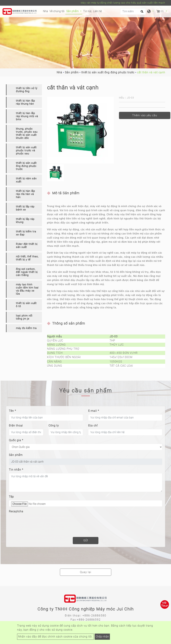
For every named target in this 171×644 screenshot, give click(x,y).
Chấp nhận (102, 637)
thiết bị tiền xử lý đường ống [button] (27, 90)
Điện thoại (16, 426)
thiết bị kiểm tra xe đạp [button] (26, 233)
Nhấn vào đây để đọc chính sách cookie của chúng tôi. (55, 637)
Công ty (54, 426)
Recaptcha (16, 511)
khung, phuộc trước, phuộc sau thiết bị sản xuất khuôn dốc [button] (27, 133)
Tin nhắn (16, 470)
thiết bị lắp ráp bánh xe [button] (25, 208)
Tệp (11, 497)
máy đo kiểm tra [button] (26, 328)
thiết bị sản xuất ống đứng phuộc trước (108, 72)
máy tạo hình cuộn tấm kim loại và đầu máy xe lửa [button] (27, 289)
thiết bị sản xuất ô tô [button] (26, 305)
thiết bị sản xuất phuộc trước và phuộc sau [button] (26, 150)
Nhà (46, 11)
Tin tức (87, 11)
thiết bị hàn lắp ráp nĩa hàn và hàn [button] (25, 194)
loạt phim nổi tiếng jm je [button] (24, 317)
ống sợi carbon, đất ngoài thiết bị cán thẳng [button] (27, 272)
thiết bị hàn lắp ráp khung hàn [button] (25, 102)
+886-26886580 (94, 616)
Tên (12, 411)
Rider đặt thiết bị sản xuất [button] (27, 246)
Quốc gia (16, 440)
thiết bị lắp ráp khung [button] (25, 221)
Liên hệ (97, 11)
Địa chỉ (93, 426)
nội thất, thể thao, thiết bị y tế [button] (27, 258)
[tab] (24, 90)
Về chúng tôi (57, 11)
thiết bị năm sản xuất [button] (26, 180)
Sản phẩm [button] (73, 11)
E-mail (94, 411)
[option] (80, 130)
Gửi (86, 540)
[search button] (141, 13)
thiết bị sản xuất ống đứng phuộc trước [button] (26, 166)
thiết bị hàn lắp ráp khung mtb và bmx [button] (27, 116)
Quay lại (86, 572)
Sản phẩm (72, 72)
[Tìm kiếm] (133, 11)
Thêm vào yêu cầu (145, 115)
